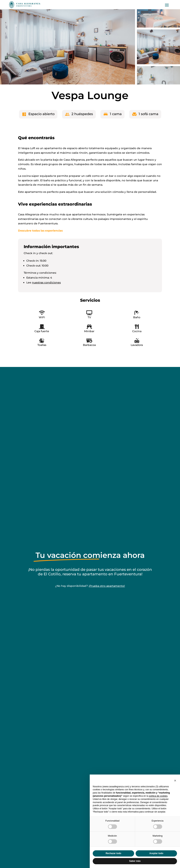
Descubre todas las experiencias (40, 231)
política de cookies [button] (158, 796)
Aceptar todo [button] (156, 853)
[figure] (68, 47)
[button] (175, 781)
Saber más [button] (135, 861)
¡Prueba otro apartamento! (107, 586)
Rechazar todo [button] (114, 853)
